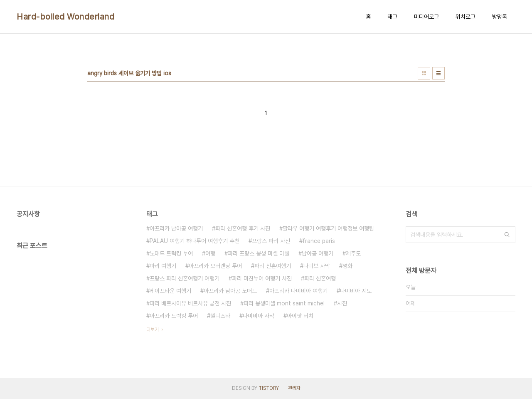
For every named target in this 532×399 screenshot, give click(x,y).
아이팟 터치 (300, 316)
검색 (507, 235)
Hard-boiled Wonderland (65, 17)
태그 (392, 17)
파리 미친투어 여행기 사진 (262, 278)
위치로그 (465, 17)
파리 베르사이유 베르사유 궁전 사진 (190, 303)
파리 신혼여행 (320, 278)
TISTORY (269, 388)
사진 (342, 303)
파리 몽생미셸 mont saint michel (284, 303)
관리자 (294, 388)
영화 (347, 266)
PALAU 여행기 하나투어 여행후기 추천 (195, 241)
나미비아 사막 (259, 316)
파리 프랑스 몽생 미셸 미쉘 (259, 253)
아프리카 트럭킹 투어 (174, 316)
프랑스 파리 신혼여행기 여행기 (185, 278)
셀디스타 (220, 316)
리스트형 (438, 73)
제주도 (353, 253)
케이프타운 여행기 (170, 291)
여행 (210, 253)
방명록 (500, 17)
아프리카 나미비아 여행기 (298, 291)
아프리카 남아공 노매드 (230, 291)
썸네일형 (424, 73)
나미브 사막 (317, 266)
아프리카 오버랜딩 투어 (215, 266)
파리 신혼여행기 (273, 266)
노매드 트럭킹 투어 (171, 253)
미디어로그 (426, 17)
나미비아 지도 (356, 291)
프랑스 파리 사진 (271, 241)
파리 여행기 (163, 266)
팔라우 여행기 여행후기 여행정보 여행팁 (328, 228)
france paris (319, 241)
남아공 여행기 (318, 253)
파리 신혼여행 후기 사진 (243, 228)
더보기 (153, 330)
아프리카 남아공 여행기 (176, 228)
